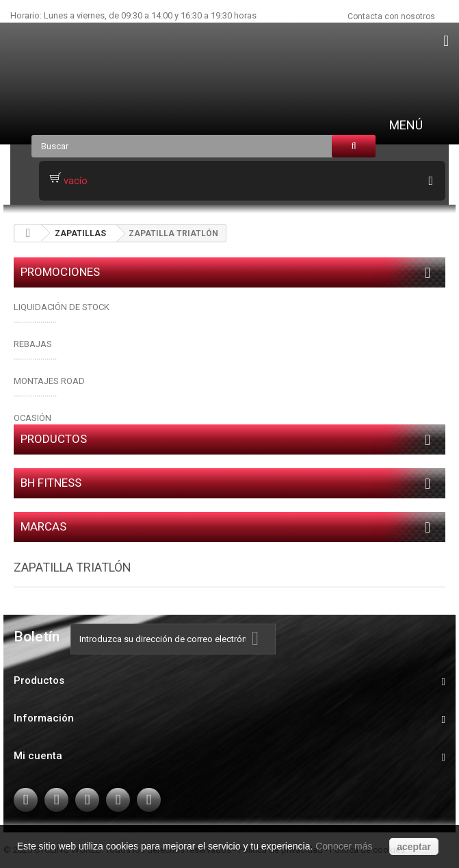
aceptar (414, 847)
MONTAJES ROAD (49, 381)
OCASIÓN (32, 418)
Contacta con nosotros (391, 16)
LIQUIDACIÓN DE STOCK (62, 307)
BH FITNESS (51, 483)
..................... (35, 356)
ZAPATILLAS (80, 233)
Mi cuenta (38, 756)
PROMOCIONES (60, 272)
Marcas (43, 526)
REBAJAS (33, 344)
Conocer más (344, 846)
